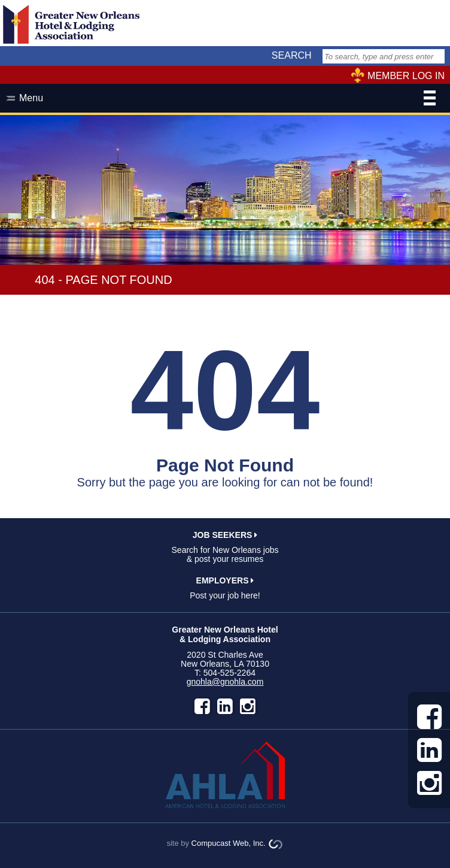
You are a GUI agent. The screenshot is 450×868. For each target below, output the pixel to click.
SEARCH (292, 55)
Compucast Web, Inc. (229, 843)
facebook (202, 706)
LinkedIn (225, 706)
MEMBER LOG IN (406, 76)
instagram (248, 706)
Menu (227, 99)
